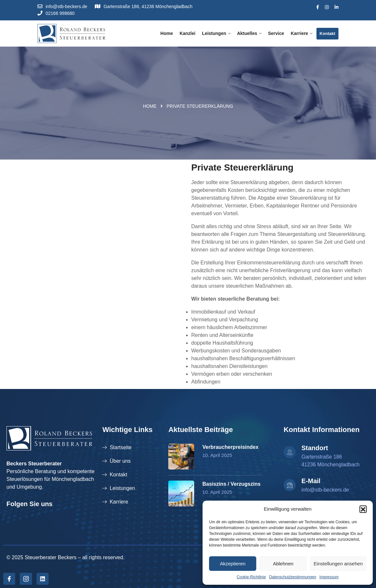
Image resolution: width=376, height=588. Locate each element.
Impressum (329, 577)
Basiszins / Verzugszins (231, 484)
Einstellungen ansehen (338, 564)
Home (167, 33)
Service (276, 33)
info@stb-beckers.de (62, 6)
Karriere (299, 33)
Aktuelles (247, 33)
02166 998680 (56, 13)
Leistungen (214, 33)
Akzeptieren (232, 564)
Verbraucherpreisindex (230, 447)
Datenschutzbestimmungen (293, 577)
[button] (363, 509)
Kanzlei (188, 33)
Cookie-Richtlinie (251, 577)
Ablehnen (283, 564)
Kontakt (327, 33)
